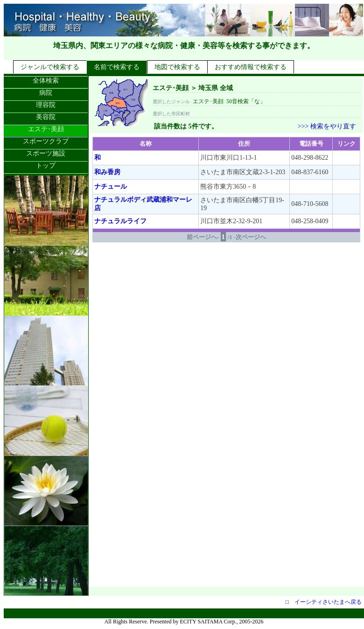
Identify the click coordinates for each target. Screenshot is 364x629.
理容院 (46, 105)
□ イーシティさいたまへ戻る (324, 602)
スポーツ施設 (46, 153)
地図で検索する (177, 67)
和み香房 (107, 172)
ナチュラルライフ (120, 221)
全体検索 (46, 81)
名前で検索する (117, 67)
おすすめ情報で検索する (251, 67)
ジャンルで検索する (50, 67)
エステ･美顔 (46, 129)
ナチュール (111, 187)
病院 (46, 93)
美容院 (46, 117)
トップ (46, 166)
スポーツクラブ (46, 141)
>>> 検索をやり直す (327, 126)
